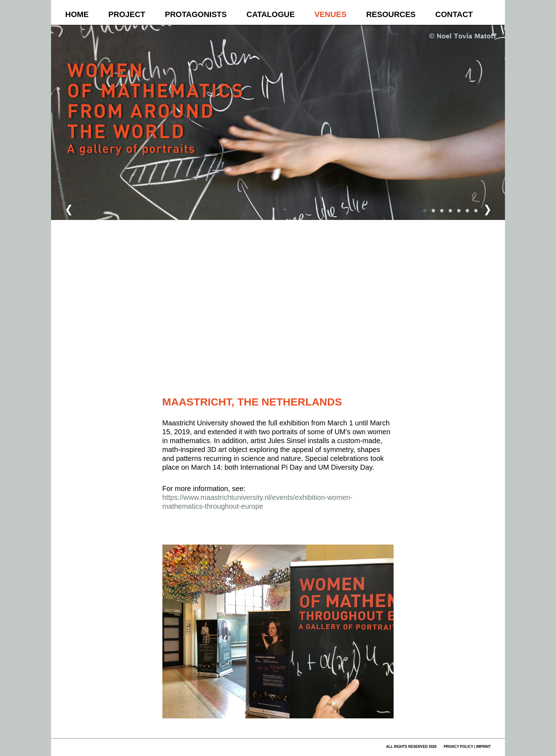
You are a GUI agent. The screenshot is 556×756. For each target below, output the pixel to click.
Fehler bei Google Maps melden (361, 378)
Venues (330, 14)
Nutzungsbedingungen (324, 378)
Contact (454, 14)
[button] (325, 229)
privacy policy (458, 747)
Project (127, 14)
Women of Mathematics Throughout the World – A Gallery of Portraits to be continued (156, 123)
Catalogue (271, 14)
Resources (391, 14)
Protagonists (196, 14)
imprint (483, 747)
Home (77, 14)
